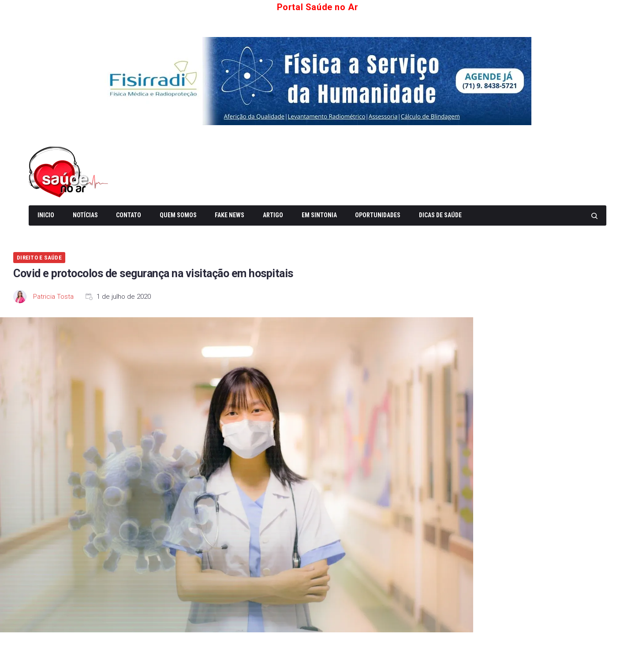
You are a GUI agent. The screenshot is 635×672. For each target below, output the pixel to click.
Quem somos (178, 215)
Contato (129, 215)
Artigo (273, 215)
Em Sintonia (319, 215)
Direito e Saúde (39, 258)
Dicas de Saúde (440, 215)
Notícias (85, 215)
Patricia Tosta (53, 297)
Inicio (46, 215)
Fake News (230, 215)
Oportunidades (378, 215)
